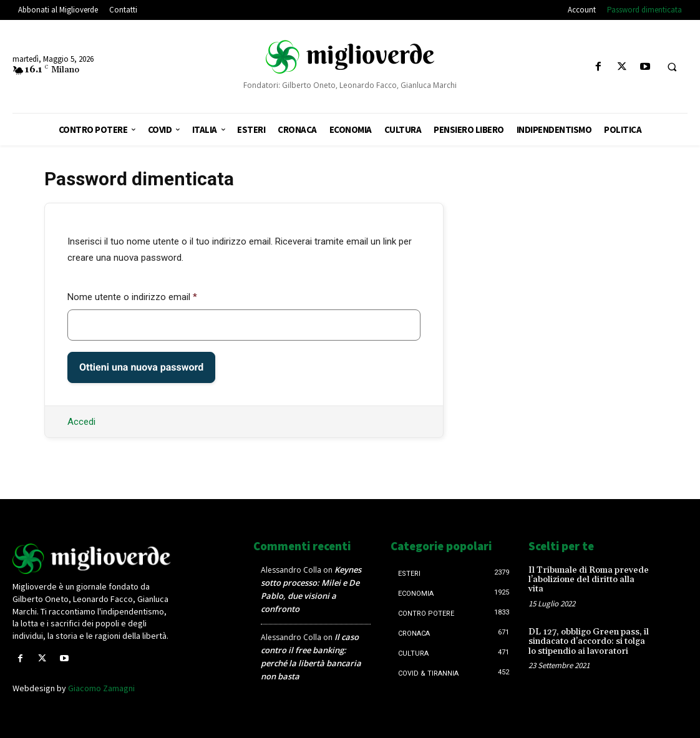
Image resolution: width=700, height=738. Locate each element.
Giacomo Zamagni (101, 688)
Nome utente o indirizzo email (132, 297)
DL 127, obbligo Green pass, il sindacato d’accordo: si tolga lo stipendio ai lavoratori (589, 642)
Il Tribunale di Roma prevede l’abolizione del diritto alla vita (589, 580)
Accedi (81, 422)
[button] (672, 67)
